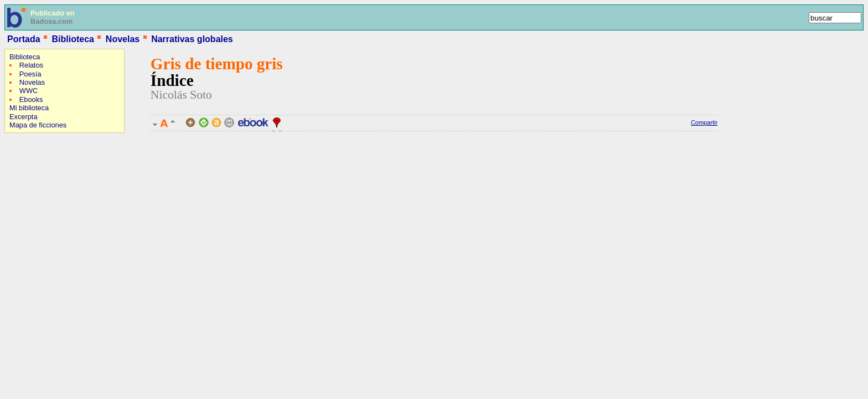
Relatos (31, 65)
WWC (29, 91)
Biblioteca (73, 39)
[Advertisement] (38, 208)
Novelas (123, 39)
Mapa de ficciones (38, 125)
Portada (24, 39)
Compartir (704, 122)
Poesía (30, 74)
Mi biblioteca (29, 108)
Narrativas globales (192, 39)
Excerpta (24, 117)
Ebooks (31, 99)
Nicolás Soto (181, 95)
